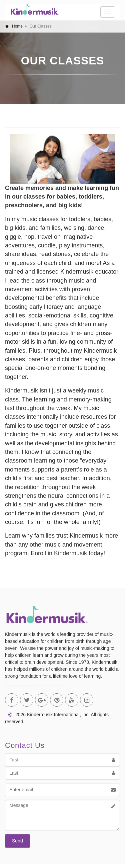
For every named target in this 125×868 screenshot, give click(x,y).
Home (17, 26)
